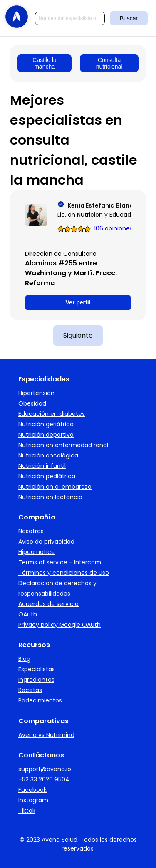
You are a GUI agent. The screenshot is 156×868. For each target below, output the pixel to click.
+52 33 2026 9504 (44, 779)
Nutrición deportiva (46, 435)
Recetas (30, 690)
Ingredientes (36, 680)
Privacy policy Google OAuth (59, 625)
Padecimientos (40, 700)
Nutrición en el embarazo (55, 487)
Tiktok (27, 811)
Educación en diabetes (52, 414)
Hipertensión (36, 393)
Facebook (32, 790)
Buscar (129, 18)
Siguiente (78, 335)
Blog (24, 659)
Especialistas (37, 669)
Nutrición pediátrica (47, 476)
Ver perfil (78, 302)
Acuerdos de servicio (48, 604)
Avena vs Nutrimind (46, 735)
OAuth (28, 614)
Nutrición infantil (42, 466)
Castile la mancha (45, 63)
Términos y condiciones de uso (64, 573)
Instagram (33, 800)
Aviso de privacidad (46, 542)
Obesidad (32, 403)
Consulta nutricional (109, 63)
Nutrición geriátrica (46, 424)
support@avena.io (45, 769)
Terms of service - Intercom (60, 562)
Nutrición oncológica (48, 455)
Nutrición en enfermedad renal (63, 445)
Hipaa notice (37, 552)
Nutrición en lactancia (50, 497)
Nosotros (31, 531)
